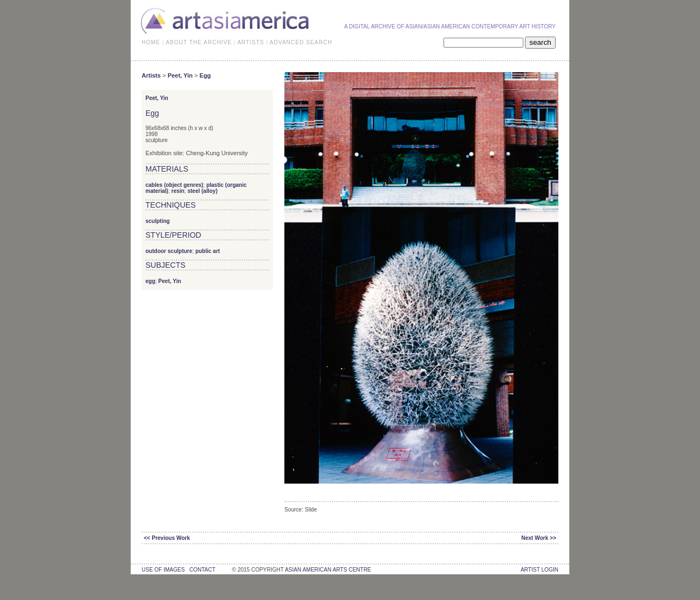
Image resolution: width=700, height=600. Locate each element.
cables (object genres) (174, 185)
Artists (151, 75)
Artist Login (539, 570)
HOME (151, 42)
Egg (205, 75)
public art (208, 251)
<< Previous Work (167, 538)
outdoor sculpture (169, 251)
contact (202, 570)
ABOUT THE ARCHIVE (199, 42)
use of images (163, 570)
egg (150, 281)
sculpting (157, 221)
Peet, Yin (180, 75)
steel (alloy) (203, 191)
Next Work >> (539, 538)
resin (178, 191)
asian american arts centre (328, 570)
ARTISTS (251, 42)
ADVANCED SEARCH (301, 42)
